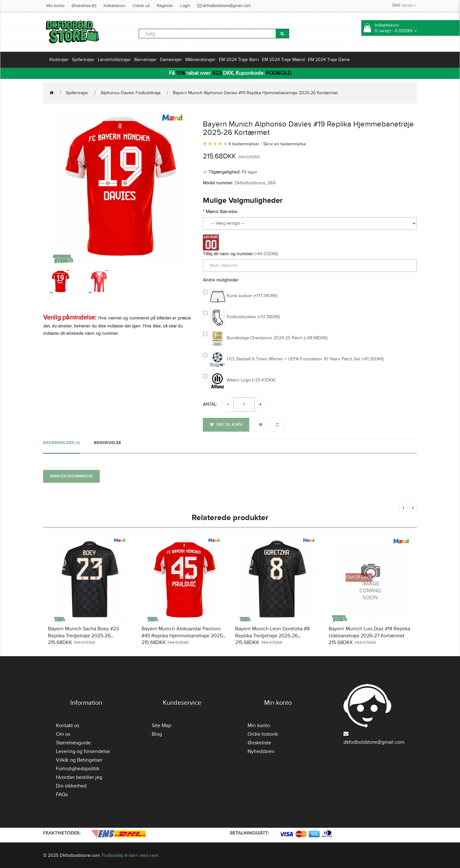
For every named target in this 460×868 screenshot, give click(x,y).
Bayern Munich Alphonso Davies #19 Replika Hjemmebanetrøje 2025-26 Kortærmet (255, 93)
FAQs (62, 794)
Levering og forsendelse (83, 751)
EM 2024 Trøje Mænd (283, 60)
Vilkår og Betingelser (79, 759)
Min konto (55, 6)
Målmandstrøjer (200, 60)
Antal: (210, 404)
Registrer (165, 6)
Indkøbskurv (114, 6)
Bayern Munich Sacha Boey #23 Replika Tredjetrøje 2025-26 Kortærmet (83, 635)
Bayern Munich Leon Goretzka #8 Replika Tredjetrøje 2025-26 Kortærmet (272, 635)
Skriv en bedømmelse (285, 144)
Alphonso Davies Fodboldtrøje (131, 93)
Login (185, 6)
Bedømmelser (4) (62, 442)
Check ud (141, 6)
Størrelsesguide (73, 742)
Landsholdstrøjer (114, 60)
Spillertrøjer (83, 60)
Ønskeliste (259, 742)
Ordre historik (263, 734)
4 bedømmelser (244, 144)
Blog (157, 734)
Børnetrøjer (146, 60)
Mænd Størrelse (222, 212)
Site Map (161, 725)
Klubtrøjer (59, 60)
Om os (63, 734)
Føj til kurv (226, 425)
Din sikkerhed (71, 785)
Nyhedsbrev (261, 751)
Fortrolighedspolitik (78, 768)
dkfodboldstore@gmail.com (224, 6)
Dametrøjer (171, 60)
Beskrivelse (107, 442)
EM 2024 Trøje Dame (329, 60)
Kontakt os (68, 725)
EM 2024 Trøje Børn (239, 60)
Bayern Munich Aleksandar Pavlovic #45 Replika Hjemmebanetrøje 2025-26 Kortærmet (183, 635)
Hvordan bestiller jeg (79, 777)
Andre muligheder (221, 280)
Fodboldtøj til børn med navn (130, 854)
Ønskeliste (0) (84, 6)
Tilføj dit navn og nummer (228, 254)
